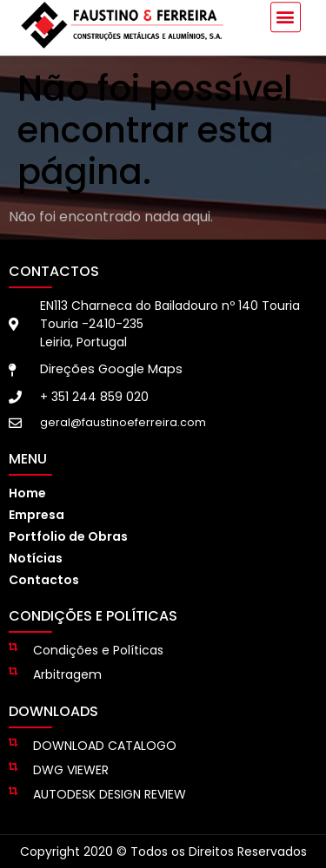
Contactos (44, 580)
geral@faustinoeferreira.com (123, 422)
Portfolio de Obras (68, 536)
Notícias (36, 558)
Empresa (37, 515)
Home (27, 493)
